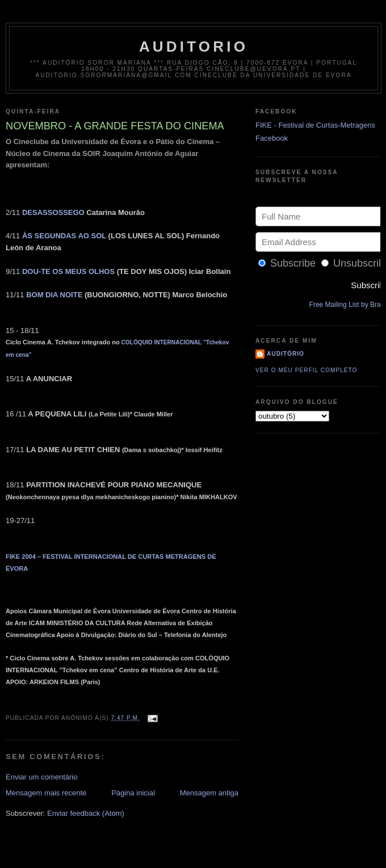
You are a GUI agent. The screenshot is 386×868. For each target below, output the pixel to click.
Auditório (286, 354)
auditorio (194, 47)
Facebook (272, 138)
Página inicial (133, 793)
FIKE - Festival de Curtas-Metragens (315, 125)
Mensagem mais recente (46, 793)
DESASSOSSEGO (53, 212)
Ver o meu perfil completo (307, 370)
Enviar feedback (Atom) (86, 813)
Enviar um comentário (41, 777)
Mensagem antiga (209, 793)
